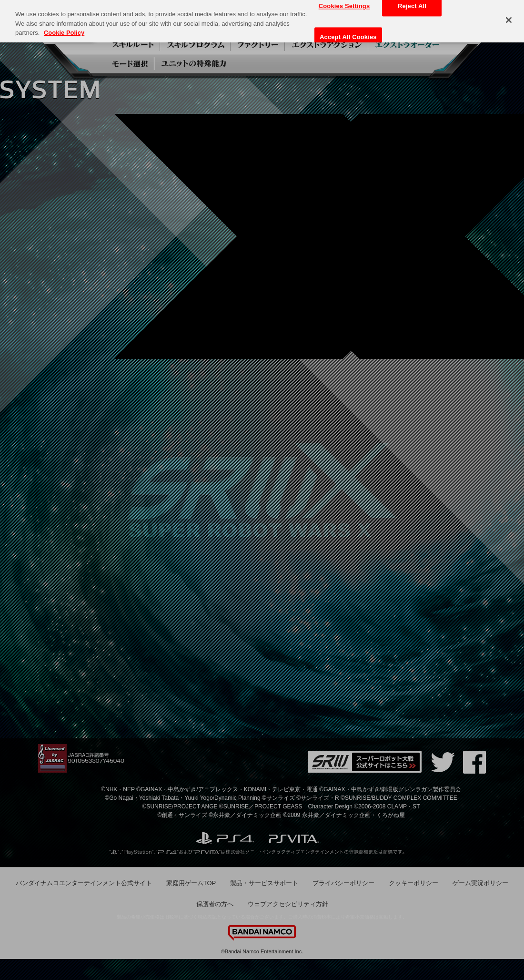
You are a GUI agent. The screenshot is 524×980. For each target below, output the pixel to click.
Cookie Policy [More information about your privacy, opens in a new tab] (64, 32)
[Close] (509, 20)
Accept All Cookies (348, 37)
